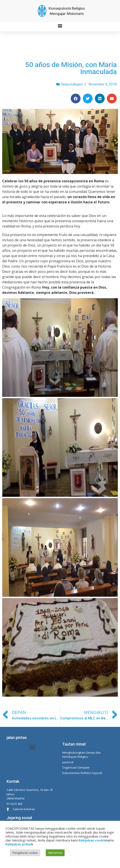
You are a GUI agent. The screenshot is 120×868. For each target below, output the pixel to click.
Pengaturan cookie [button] (25, 853)
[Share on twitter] (88, 99)
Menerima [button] (55, 853)
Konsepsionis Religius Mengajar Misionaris (67, 11)
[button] (60, 26)
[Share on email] (112, 99)
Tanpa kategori (72, 84)
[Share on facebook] (76, 99)
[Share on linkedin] (100, 99)
